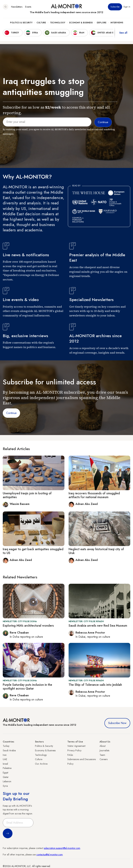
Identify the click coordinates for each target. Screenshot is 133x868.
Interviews (117, 23)
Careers (104, 759)
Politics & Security (21, 23)
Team (102, 755)
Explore (102, 23)
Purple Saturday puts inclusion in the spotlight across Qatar (27, 687)
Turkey (6, 746)
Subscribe (115, 7)
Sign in (127, 7)
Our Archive (41, 764)
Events (28, 7)
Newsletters (17, 7)
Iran (5, 755)
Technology (58, 23)
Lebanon (7, 781)
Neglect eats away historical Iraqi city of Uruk (96, 551)
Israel (5, 764)
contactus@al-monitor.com (50, 855)
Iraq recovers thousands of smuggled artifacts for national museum (94, 495)
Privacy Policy (74, 750)
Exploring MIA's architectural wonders (28, 626)
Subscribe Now (117, 723)
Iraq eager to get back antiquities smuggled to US (33, 551)
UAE (5, 759)
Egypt (5, 773)
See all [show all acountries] (123, 33)
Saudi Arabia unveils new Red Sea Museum (98, 626)
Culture (41, 23)
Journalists (104, 750)
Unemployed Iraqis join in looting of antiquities (27, 495)
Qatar (6, 777)
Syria (5, 786)
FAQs (70, 755)
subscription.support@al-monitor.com (62, 848)
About (103, 746)
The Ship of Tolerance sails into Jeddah (95, 685)
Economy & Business (81, 23)
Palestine (7, 768)
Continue (11, 413)
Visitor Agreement (76, 746)
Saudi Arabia (9, 750)
